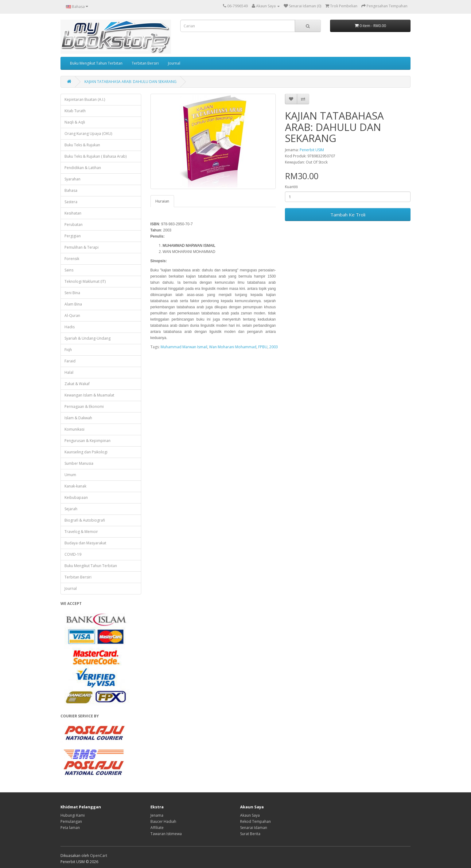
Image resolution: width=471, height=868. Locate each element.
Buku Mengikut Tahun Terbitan (96, 63)
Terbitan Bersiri (145, 63)
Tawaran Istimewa (166, 834)
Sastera (71, 202)
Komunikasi (74, 429)
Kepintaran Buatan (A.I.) (85, 99)
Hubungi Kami (73, 815)
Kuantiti (291, 187)
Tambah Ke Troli (348, 215)
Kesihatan (73, 213)
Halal (69, 372)
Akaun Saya (250, 815)
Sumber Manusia (79, 463)
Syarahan (72, 179)
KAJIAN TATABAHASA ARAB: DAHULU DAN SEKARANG (130, 82)
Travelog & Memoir (81, 532)
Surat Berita (250, 834)
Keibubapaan (76, 497)
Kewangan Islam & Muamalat (89, 395)
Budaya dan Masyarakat (85, 543)
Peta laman (70, 828)
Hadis (70, 327)
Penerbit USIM (312, 150)
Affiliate (157, 828)
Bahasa (71, 190)
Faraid (70, 361)
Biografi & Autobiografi (85, 520)
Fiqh (68, 350)
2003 (274, 347)
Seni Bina (72, 293)
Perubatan (74, 225)
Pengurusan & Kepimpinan (88, 441)
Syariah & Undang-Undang (88, 338)
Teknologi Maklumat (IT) (85, 281)
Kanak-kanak (75, 486)
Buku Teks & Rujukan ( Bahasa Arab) (95, 156)
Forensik (72, 259)
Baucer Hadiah (163, 821)
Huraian (162, 201)
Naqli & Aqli (75, 122)
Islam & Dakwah (78, 418)
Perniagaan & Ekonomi (84, 406)
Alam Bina (73, 304)
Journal (174, 63)
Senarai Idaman (254, 828)
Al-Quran (72, 316)
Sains (69, 270)
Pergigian (73, 236)
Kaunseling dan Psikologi (86, 452)
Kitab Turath (75, 111)
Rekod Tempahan (255, 821)
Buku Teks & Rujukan (82, 145)
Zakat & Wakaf (77, 384)
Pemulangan (71, 821)
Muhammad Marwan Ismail (184, 347)
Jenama (157, 815)
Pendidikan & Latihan (83, 168)
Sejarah (71, 509)
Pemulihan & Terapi (82, 247)
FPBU (263, 347)
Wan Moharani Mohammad (233, 347)
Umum (70, 475)
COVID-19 (73, 554)
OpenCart (99, 856)
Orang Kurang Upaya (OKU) (88, 134)
